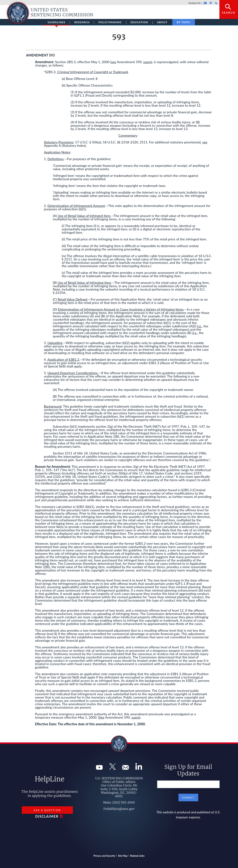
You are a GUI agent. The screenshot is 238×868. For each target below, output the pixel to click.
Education (139, 22)
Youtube (205, 3)
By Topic (184, 22)
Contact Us (194, 3)
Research (82, 22)
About (162, 22)
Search (229, 13)
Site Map (123, 856)
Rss (216, 3)
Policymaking (110, 22)
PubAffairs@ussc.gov (119, 809)
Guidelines (56, 23)
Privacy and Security (104, 856)
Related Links (137, 856)
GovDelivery (211, 3)
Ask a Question (47, 810)
